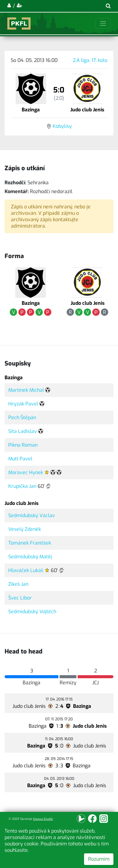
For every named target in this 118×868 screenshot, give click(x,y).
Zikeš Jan (18, 584)
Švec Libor (20, 598)
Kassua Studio (43, 819)
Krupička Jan (22, 486)
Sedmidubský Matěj (30, 557)
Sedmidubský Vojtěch (32, 612)
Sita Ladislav (23, 431)
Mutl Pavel (20, 459)
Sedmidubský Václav (32, 515)
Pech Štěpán (22, 418)
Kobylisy (62, 126)
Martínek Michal (26, 390)
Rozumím (99, 859)
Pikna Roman (23, 445)
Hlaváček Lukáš (26, 570)
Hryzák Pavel (23, 404)
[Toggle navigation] (103, 23)
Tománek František (30, 543)
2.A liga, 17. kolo (90, 60)
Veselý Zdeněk (25, 529)
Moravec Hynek (26, 472)
